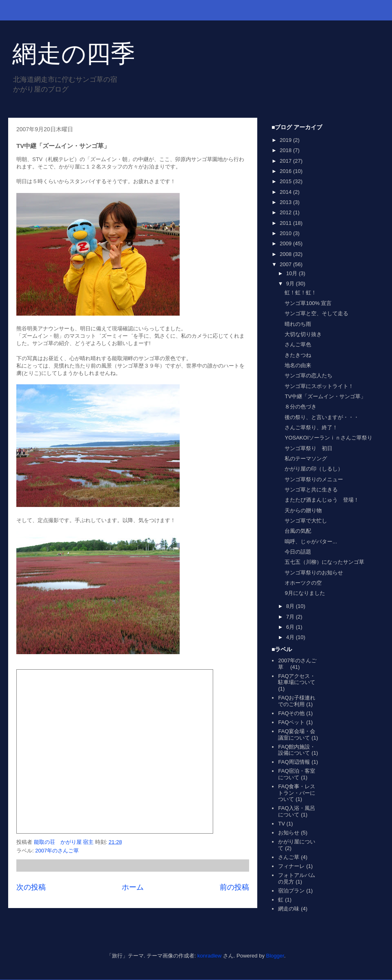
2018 (286, 150)
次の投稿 (31, 887)
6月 (291, 627)
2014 (286, 192)
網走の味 (289, 909)
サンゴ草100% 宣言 (308, 303)
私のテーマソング (306, 459)
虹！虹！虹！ (301, 293)
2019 (286, 140)
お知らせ (289, 833)
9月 (291, 284)
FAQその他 (291, 713)
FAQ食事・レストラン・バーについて (297, 793)
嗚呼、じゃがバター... (311, 542)
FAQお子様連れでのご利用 (297, 701)
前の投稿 (234, 887)
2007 (286, 264)
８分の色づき (301, 407)
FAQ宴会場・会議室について (297, 734)
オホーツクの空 (303, 583)
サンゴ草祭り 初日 (308, 448)
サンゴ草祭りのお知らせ (314, 573)
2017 (286, 161)
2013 (286, 202)
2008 (286, 254)
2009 (286, 243)
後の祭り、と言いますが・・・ (322, 417)
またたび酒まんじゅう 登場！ (322, 500)
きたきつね (298, 355)
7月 (291, 617)
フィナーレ (291, 866)
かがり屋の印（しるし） (314, 469)
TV (282, 824)
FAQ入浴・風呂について (297, 811)
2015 (286, 181)
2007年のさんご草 (60, 851)
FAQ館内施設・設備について (297, 750)
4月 (291, 637)
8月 (291, 606)
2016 (286, 171)
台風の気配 (298, 531)
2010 (286, 233)
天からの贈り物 (303, 510)
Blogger (275, 956)
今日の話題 (298, 552)
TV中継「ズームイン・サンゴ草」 (325, 396)
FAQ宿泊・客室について (297, 774)
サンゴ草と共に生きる (311, 490)
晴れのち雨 (298, 324)
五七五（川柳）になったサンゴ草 (324, 562)
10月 (293, 273)
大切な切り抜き (303, 334)
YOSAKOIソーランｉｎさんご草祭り (329, 438)
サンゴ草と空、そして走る (316, 313)
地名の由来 (298, 365)
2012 (286, 212)
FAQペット (291, 722)
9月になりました (305, 593)
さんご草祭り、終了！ (311, 427)
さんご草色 (298, 344)
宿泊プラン (291, 891)
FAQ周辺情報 (294, 762)
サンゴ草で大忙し (306, 521)
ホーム (133, 887)
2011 (286, 223)
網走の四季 (74, 54)
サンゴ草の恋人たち (308, 376)
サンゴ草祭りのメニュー (314, 479)
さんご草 (289, 857)
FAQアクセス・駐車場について (297, 679)
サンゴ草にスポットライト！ (319, 386)
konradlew (209, 956)
